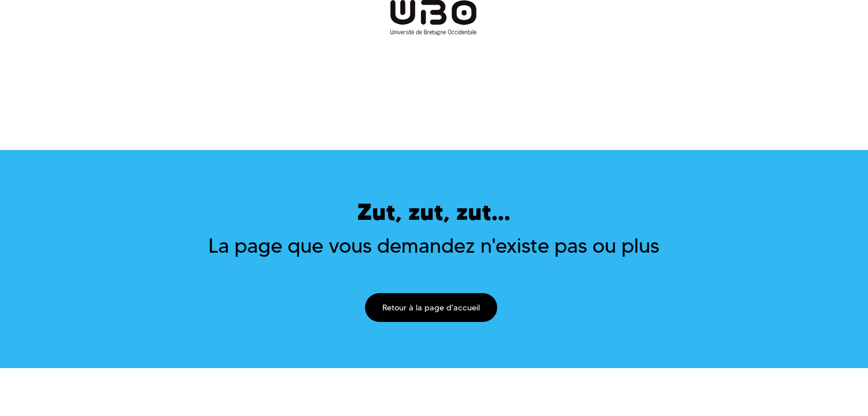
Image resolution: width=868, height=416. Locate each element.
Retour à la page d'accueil (431, 308)
